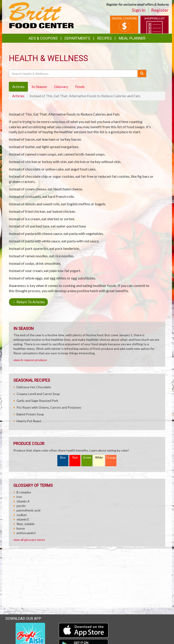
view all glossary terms (29, 540)
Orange (111, 458)
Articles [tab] (18, 86)
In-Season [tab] (39, 86)
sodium (22, 515)
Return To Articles (28, 302)
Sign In (139, 10)
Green (87, 458)
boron (21, 528)
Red (75, 458)
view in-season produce (30, 360)
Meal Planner (132, 38)
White (99, 458)
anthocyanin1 (26, 533)
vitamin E (23, 519)
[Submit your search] (142, 73)
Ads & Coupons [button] (43, 38)
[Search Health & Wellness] (74, 73)
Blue (63, 458)
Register (160, 10)
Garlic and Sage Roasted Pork (37, 401)
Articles (18, 96)
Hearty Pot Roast (29, 421)
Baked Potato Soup (30, 414)
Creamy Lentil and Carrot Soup (38, 394)
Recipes (104, 38)
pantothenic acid (28, 510)
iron (19, 497)
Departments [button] (77, 38)
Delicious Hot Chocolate (34, 387)
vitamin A (23, 501)
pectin (21, 506)
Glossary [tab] (61, 86)
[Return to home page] (41, 15)
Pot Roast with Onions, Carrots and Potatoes (49, 407)
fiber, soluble (25, 524)
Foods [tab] (80, 86)
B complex (24, 492)
